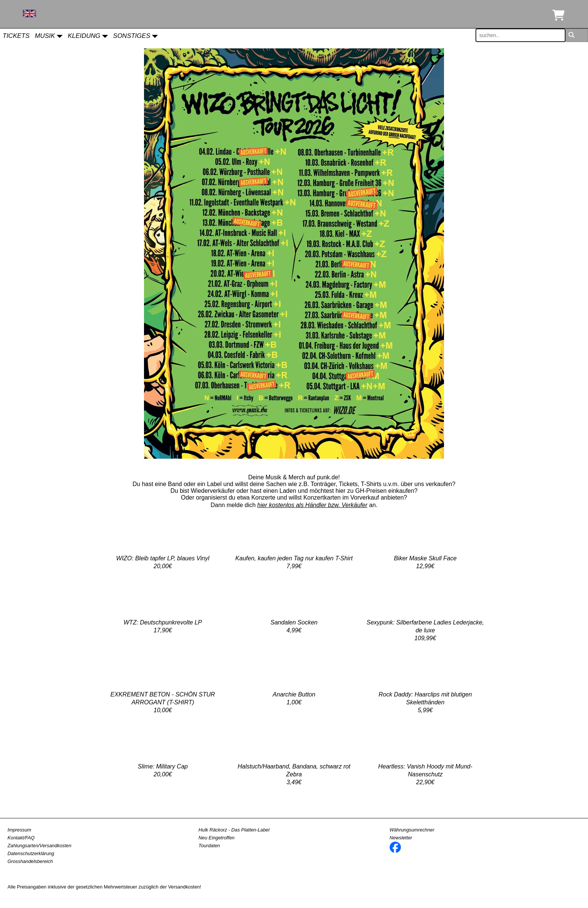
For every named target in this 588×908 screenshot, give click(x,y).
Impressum (19, 830)
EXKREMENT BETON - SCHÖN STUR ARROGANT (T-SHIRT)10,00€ (163, 702)
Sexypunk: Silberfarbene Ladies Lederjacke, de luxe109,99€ (425, 630)
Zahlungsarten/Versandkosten (39, 846)
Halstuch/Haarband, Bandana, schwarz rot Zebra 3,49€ (294, 774)
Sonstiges (132, 36)
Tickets (16, 36)
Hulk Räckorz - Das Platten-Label (234, 830)
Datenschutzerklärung (31, 853)
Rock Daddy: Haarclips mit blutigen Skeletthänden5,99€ (425, 702)
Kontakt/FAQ (21, 838)
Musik (45, 36)
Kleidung (84, 36)
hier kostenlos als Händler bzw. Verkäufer (312, 505)
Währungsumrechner (412, 830)
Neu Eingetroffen (216, 838)
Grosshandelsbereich (30, 861)
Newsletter (401, 838)
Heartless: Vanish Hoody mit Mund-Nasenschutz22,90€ (425, 774)
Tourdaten (209, 846)
